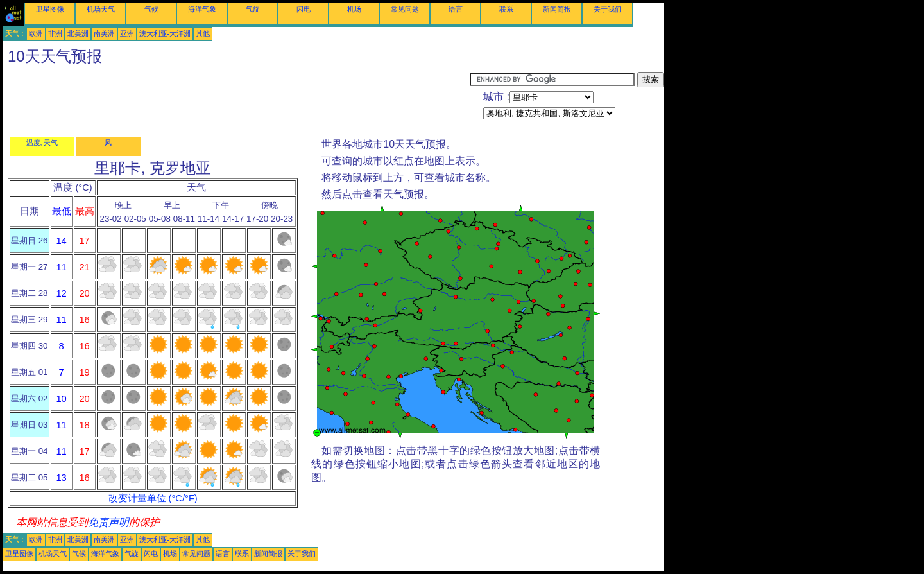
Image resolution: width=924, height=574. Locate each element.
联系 (506, 9)
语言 (456, 9)
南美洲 (104, 33)
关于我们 (608, 9)
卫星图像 (50, 9)
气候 (151, 9)
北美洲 (78, 33)
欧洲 (36, 33)
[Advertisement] (236, 101)
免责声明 (108, 522)
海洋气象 (202, 9)
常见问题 (405, 9)
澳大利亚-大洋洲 (165, 33)
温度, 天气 (42, 143)
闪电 (304, 9)
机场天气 (101, 9)
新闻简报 (557, 9)
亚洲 (127, 33)
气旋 (253, 9)
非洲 (55, 33)
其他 (203, 33)
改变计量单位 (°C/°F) (153, 498)
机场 (354, 9)
